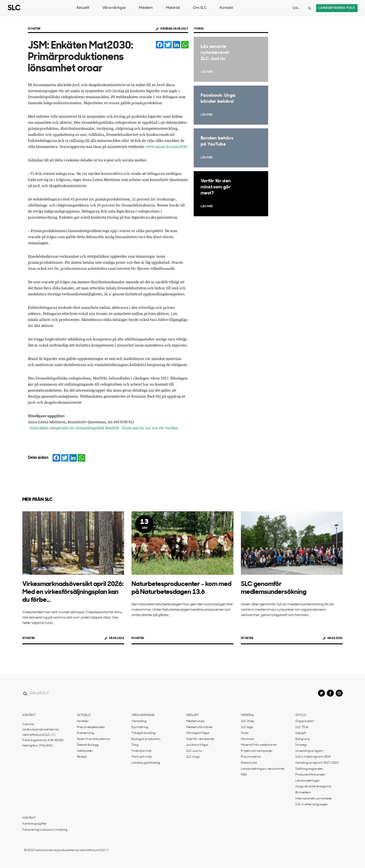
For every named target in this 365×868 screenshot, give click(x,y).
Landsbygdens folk (337, 8)
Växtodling (139, 721)
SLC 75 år (302, 727)
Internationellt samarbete (314, 799)
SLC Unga (193, 757)
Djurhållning (140, 727)
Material (173, 8)
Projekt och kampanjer (257, 751)
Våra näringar (114, 8)
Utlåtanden (85, 751)
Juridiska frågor (198, 745)
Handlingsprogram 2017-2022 (317, 763)
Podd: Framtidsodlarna (94, 739)
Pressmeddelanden (91, 727)
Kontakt (226, 8)
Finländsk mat (142, 751)
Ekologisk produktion (146, 739)
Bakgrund (302, 739)
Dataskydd (249, 763)
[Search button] (310, 8)
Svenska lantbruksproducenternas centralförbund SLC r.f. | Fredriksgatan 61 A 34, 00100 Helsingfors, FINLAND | (43, 735)
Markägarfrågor (198, 733)
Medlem (146, 8)
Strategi (301, 745)
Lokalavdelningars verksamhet (263, 769)
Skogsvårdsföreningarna (313, 787)
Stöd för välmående (200, 739)
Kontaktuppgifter (35, 824)
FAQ (244, 775)
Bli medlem (303, 793)
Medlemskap (195, 721)
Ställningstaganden (309, 769)
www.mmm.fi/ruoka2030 (166, 147)
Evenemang (86, 733)
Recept (82, 757)
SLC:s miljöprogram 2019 (313, 757)
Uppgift (301, 733)
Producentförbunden (310, 775)
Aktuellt (83, 8)
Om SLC (200, 8)
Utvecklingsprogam (309, 751)
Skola (245, 733)
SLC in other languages (312, 805)
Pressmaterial (251, 757)
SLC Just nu (194, 751)
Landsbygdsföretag (146, 763)
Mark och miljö (142, 757)
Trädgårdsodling (144, 733)
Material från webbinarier (259, 745)
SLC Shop (248, 721)
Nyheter (34, 29)
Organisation (305, 721)
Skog (135, 745)
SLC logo (247, 727)
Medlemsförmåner (200, 727)
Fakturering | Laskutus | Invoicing (45, 830)
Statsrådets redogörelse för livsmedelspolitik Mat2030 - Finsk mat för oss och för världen (104, 428)
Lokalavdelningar (308, 781)
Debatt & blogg (88, 745)
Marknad (247, 739)
